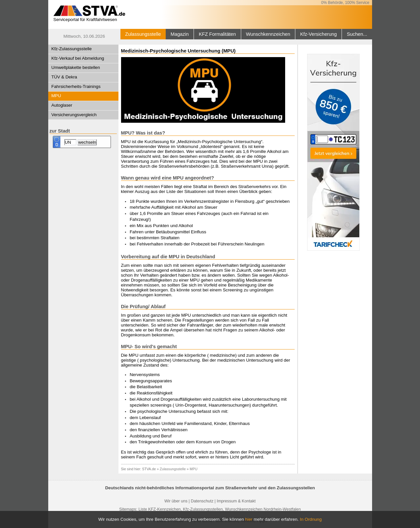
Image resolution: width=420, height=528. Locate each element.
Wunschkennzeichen (268, 34)
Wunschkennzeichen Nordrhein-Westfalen (263, 509)
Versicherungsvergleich (74, 115)
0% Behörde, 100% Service (345, 3)
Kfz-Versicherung (319, 34)
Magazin (180, 34)
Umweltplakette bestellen (76, 67)
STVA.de (149, 469)
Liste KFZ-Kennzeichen (160, 509)
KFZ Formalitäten (217, 34)
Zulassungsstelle (143, 34)
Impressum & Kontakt (236, 501)
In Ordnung (311, 519)
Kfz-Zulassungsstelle (72, 49)
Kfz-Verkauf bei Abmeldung (78, 58)
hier (249, 519)
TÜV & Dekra (64, 77)
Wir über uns (176, 501)
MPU (56, 96)
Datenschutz (202, 501)
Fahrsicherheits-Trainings (76, 86)
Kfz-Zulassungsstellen (203, 509)
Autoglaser (62, 105)
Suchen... (357, 34)
